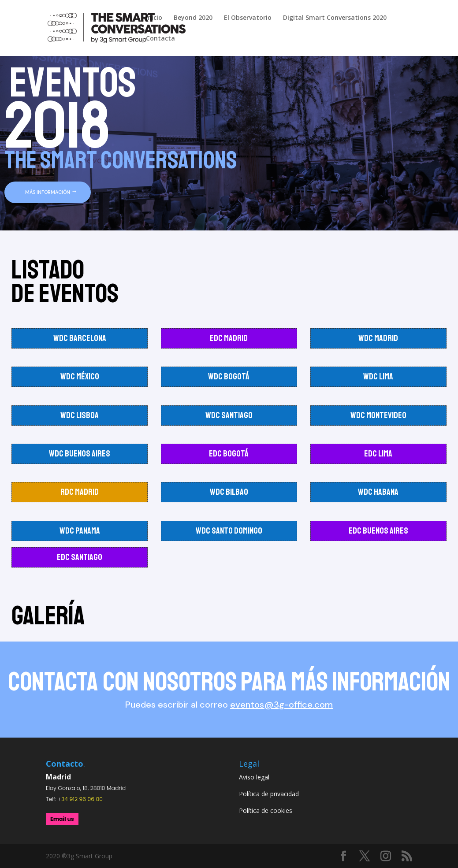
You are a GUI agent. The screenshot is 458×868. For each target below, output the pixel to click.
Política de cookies (266, 811)
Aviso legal (254, 777)
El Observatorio (248, 18)
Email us (62, 819)
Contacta (160, 39)
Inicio (154, 18)
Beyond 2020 (193, 18)
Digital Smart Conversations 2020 (335, 18)
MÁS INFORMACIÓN (48, 192)
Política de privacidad (269, 794)
